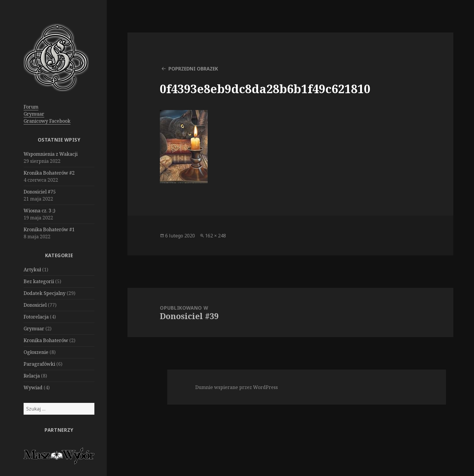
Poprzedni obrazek (193, 69)
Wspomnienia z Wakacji (51, 154)
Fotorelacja (36, 317)
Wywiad (33, 388)
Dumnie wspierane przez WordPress (237, 387)
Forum (31, 107)
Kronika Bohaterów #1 (49, 229)
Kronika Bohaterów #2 (49, 173)
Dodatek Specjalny (45, 293)
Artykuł (32, 270)
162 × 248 (215, 236)
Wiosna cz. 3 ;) (39, 211)
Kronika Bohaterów (46, 340)
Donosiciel (35, 305)
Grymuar (34, 114)
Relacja (32, 376)
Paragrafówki (39, 364)
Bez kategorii (39, 281)
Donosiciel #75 (40, 192)
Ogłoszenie (36, 352)
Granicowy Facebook (47, 121)
